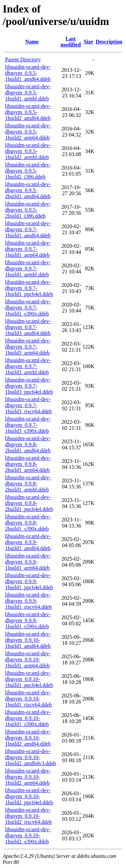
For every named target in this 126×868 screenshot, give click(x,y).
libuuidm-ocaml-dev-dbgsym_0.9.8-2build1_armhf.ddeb (28, 484)
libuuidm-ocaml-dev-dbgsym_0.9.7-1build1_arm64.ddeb (28, 249)
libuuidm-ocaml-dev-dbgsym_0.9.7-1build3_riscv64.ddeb (28, 405)
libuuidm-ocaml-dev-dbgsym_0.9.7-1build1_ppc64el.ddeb (29, 288)
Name (32, 42)
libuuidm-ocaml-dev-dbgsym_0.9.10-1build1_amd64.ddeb (28, 640)
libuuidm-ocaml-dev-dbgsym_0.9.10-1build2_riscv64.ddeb (28, 816)
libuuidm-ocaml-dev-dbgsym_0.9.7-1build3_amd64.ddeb (28, 327)
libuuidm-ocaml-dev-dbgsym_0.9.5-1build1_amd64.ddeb (28, 73)
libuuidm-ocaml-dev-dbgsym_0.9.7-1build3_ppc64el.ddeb (29, 386)
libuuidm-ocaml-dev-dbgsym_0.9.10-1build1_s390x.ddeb (28, 718)
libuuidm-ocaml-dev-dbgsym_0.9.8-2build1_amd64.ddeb (28, 444)
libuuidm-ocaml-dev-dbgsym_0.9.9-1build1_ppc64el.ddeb (29, 581)
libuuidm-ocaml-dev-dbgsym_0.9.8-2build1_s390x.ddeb (28, 523)
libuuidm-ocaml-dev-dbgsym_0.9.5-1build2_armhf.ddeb (28, 151)
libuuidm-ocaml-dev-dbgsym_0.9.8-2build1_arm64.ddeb (28, 464)
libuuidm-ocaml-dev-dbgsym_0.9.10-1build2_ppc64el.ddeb (29, 796)
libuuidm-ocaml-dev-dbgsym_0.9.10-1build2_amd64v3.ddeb (31, 757)
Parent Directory (23, 59)
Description (109, 42)
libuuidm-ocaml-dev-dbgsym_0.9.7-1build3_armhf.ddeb (28, 366)
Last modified (71, 42)
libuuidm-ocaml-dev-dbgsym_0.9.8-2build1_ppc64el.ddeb (29, 503)
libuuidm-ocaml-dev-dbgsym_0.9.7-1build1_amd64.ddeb (28, 229)
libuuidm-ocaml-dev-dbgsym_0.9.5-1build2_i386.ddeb (28, 171)
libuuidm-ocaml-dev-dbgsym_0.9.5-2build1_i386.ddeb (28, 210)
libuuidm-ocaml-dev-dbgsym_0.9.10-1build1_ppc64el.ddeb (29, 679)
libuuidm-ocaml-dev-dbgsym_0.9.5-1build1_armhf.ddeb (28, 93)
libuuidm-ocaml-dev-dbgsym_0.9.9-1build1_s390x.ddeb (28, 620)
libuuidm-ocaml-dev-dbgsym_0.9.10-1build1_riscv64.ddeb (28, 699)
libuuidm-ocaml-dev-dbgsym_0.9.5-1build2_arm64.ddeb (28, 132)
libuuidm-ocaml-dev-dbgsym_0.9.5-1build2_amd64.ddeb (28, 112)
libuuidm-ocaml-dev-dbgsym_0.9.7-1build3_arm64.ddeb (28, 347)
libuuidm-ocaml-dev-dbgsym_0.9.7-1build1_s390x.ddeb (28, 308)
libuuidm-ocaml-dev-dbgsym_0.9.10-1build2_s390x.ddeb (28, 835)
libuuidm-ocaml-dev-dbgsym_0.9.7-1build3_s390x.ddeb (28, 425)
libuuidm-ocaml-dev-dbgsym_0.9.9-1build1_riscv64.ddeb (28, 601)
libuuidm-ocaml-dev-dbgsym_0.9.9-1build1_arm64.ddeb (28, 562)
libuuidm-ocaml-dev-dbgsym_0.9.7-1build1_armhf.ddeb (28, 268)
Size (88, 42)
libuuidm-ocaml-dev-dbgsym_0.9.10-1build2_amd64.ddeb (28, 738)
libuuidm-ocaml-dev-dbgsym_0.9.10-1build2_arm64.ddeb (28, 777)
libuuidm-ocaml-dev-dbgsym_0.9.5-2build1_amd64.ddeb (28, 190)
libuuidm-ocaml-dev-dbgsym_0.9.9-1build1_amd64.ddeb (28, 542)
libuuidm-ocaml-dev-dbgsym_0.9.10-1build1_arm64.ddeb (28, 660)
